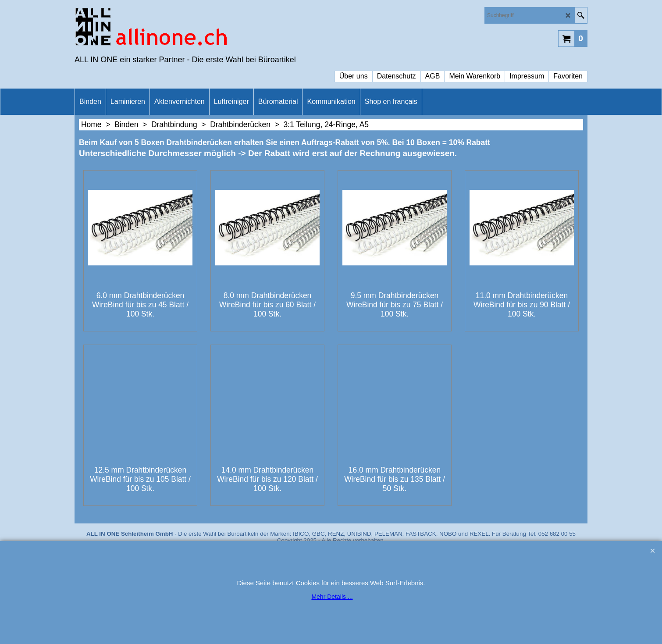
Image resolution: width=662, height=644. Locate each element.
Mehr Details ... (332, 597)
